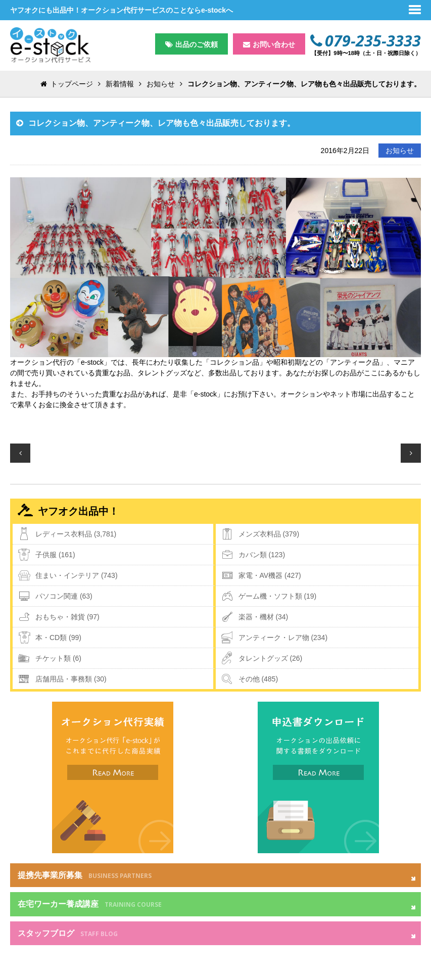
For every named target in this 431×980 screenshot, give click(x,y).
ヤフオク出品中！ (78, 511)
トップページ (72, 84)
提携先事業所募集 (85, 875)
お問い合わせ (274, 44)
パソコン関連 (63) (64, 596)
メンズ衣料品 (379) (269, 534)
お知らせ (161, 84)
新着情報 (120, 84)
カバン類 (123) (262, 555)
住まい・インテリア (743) (77, 575)
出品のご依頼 (197, 44)
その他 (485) (258, 679)
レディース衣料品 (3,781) (76, 534)
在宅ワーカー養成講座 (90, 904)
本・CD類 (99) (58, 638)
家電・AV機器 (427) (270, 575)
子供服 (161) (55, 555)
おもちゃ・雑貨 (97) (67, 617)
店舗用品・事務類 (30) (71, 679)
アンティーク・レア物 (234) (283, 638)
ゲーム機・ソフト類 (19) (278, 596)
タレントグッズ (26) (271, 658)
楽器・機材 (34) (264, 617)
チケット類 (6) (58, 658)
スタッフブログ (68, 934)
